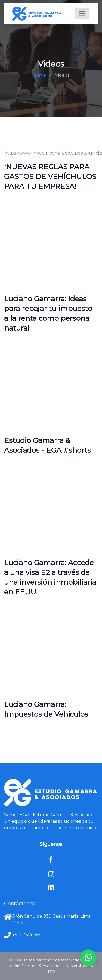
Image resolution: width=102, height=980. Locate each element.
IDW (51, 972)
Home (39, 75)
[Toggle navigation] (82, 14)
